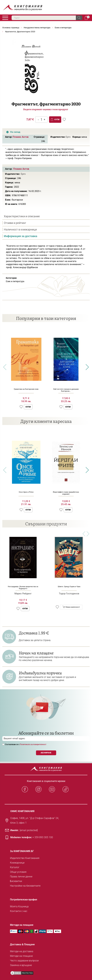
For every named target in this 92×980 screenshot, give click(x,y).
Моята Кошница (19, 906)
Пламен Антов (21, 137)
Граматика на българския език (26, 389)
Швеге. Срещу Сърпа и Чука (69, 587)
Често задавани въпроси (24, 961)
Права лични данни (21, 877)
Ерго (68, 137)
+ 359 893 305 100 (43, 837)
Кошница (86, 18)
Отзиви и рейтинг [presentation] (15, 223)
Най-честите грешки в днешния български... (66, 390)
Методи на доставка (22, 951)
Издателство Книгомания (25, 858)
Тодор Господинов (69, 594)
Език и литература (63, 28)
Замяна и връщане (21, 965)
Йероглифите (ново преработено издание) (66, 493)
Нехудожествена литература (37, 28)
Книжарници (17, 863)
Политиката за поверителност (33, 744)
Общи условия (18, 872)
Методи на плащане (21, 956)
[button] (21, 407)
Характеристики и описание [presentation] (22, 216)
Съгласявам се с (26, 744)
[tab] (46, 216)
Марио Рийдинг (23, 594)
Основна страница (11, 28)
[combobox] (47, 18)
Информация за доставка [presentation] (21, 236)
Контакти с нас (19, 911)
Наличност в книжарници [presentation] (20, 229)
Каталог (15, 867)
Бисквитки (16, 881)
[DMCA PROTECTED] (22, 973)
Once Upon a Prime (26, 492)
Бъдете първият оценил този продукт (46, 109)
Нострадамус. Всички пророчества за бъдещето (23, 588)
